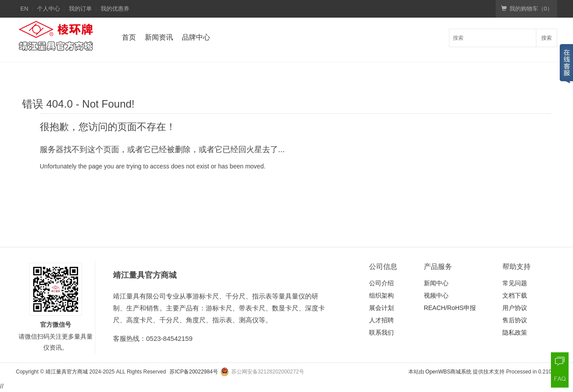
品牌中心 (196, 37)
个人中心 (49, 9)
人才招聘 (381, 320)
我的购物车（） (527, 9)
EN (24, 9)
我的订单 (80, 9)
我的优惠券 (115, 9)
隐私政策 (515, 332)
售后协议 (515, 320)
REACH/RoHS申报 (450, 308)
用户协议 (515, 308)
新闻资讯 (159, 37)
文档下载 (515, 295)
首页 (129, 37)
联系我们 (381, 332)
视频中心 (436, 295)
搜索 (547, 38)
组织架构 (381, 295)
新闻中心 (436, 283)
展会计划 (381, 308)
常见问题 (515, 283)
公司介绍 (381, 283)
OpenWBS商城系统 (449, 372)
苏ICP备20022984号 (194, 372)
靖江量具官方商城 (67, 372)
